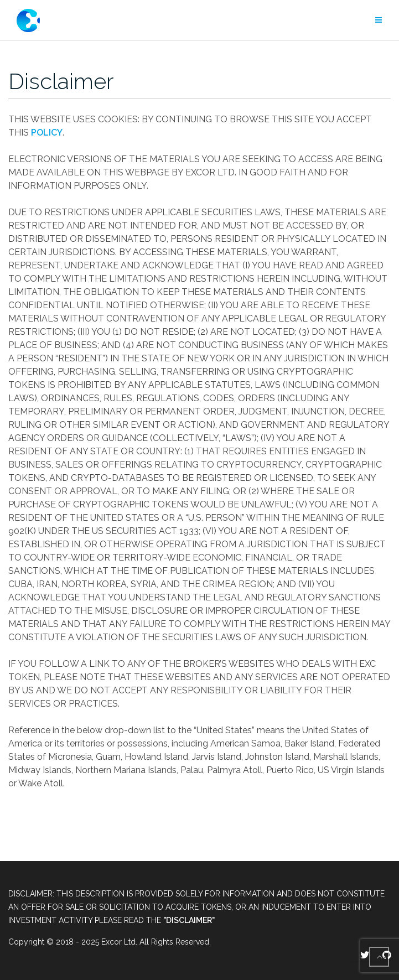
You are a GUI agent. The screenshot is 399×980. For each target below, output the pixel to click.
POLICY (47, 133)
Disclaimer (61, 81)
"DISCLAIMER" (189, 920)
